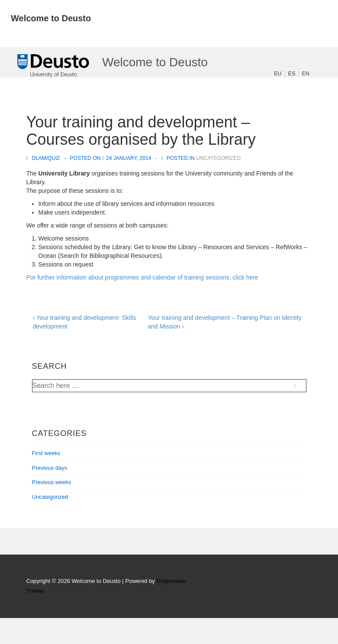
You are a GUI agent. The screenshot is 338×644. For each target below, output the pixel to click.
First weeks (46, 453)
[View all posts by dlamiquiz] (44, 158)
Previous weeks (52, 482)
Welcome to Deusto (51, 18)
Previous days (50, 468)
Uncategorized (218, 158)
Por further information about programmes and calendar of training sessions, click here (142, 277)
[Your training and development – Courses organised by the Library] (129, 158)
